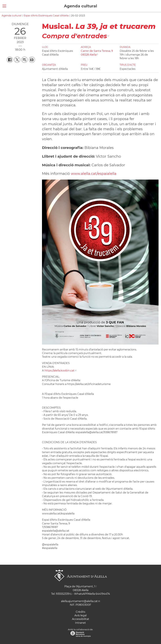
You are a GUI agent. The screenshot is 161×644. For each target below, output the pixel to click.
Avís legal (80, 615)
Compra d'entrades (75, 36)
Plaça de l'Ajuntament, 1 (80, 586)
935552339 (63, 594)
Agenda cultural (80, 6)
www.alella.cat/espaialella (94, 174)
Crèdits (80, 612)
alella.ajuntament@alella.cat (79, 601)
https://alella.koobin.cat (59, 370)
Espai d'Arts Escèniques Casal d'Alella (46, 15)
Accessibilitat (81, 619)
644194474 (103, 594)
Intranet (80, 623)
